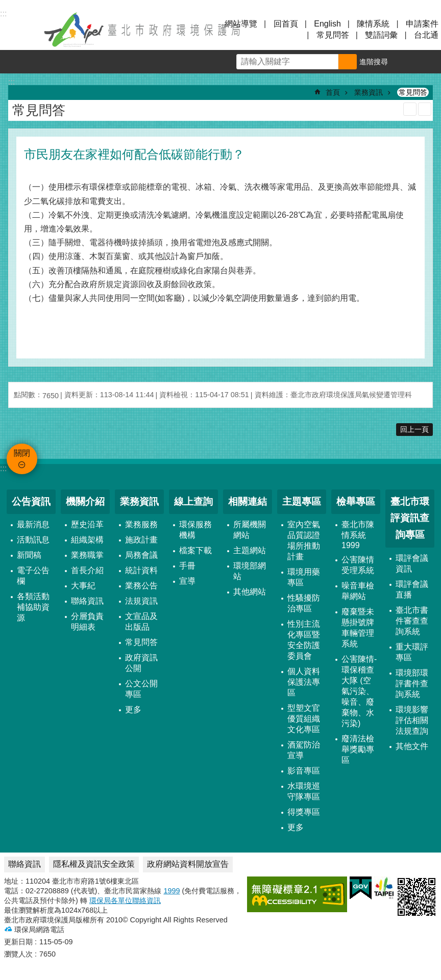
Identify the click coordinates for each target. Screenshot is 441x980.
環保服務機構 (195, 530)
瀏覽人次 (18, 954)
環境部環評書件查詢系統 (412, 684)
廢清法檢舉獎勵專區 (358, 749)
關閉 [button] (20, 30)
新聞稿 (29, 555)
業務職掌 (87, 555)
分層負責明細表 (87, 622)
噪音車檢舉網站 (358, 591)
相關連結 (248, 501)
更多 (133, 710)
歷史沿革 (87, 524)
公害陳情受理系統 (358, 565)
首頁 (333, 92)
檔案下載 (195, 550)
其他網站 (250, 592)
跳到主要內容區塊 (5, 5)
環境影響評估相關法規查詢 (412, 720)
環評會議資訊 (412, 563)
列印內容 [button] (410, 109)
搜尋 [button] (348, 62)
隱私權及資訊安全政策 (94, 864)
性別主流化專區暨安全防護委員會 (304, 640)
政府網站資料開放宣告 (188, 864)
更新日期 (18, 942)
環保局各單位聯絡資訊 (125, 900)
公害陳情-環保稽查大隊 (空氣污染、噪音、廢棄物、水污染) (359, 691)
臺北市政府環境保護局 (143, 30)
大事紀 (83, 586)
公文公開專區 (141, 689)
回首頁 (286, 24)
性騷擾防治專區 (304, 603)
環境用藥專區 (304, 577)
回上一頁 (414, 429)
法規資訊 (141, 601)
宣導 (187, 581)
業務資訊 (369, 92)
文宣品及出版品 (141, 622)
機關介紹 (85, 501)
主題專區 (302, 501)
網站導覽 (241, 24)
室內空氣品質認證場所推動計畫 (304, 540)
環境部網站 (250, 571)
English (327, 24)
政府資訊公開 (141, 663)
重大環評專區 (412, 652)
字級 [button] (406, 62)
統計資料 (141, 570)
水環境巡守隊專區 (304, 791)
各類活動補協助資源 (33, 607)
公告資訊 (31, 501)
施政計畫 (141, 540)
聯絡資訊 (87, 601)
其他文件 (412, 746)
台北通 (426, 35)
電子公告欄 (33, 576)
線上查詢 (193, 501)
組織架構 (87, 540)
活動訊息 (33, 540)
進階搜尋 (374, 62)
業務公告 (141, 586)
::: (3, 468)
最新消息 (33, 524)
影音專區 (304, 771)
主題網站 (250, 550)
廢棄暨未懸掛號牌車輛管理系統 (358, 628)
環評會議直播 (412, 589)
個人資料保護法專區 (304, 682)
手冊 (187, 566)
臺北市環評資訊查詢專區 (410, 518)
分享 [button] (429, 62)
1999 (171, 891)
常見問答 (333, 35)
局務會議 (141, 555)
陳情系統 (373, 24)
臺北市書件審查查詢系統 (412, 621)
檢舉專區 (356, 501)
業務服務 (141, 524)
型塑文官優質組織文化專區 (304, 719)
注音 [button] (425, 109)
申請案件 (422, 24)
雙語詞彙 (381, 35)
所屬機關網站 (250, 530)
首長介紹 (87, 570)
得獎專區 (304, 812)
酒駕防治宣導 (304, 750)
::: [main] (11, 82)
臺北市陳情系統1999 (358, 535)
